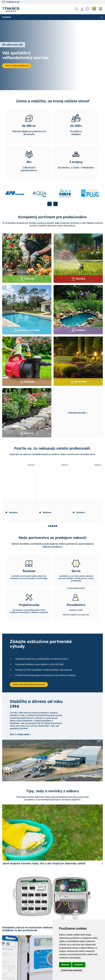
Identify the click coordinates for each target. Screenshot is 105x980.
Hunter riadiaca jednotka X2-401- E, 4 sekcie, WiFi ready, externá (52, 507)
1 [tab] (49, 528)
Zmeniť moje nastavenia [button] (72, 970)
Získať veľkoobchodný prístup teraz (30, 688)
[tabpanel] (19, 494)
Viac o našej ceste (19, 738)
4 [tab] (54, 528)
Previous (49, 206)
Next (56, 206)
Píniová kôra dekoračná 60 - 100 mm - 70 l (18, 505)
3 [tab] (52, 528)
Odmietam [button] (79, 965)
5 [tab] (56, 528)
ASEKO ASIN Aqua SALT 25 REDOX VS (86, 505)
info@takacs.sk (11, 2)
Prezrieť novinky (77, 414)
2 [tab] (51, 528)
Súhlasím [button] (65, 965)
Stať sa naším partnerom (18, 66)
